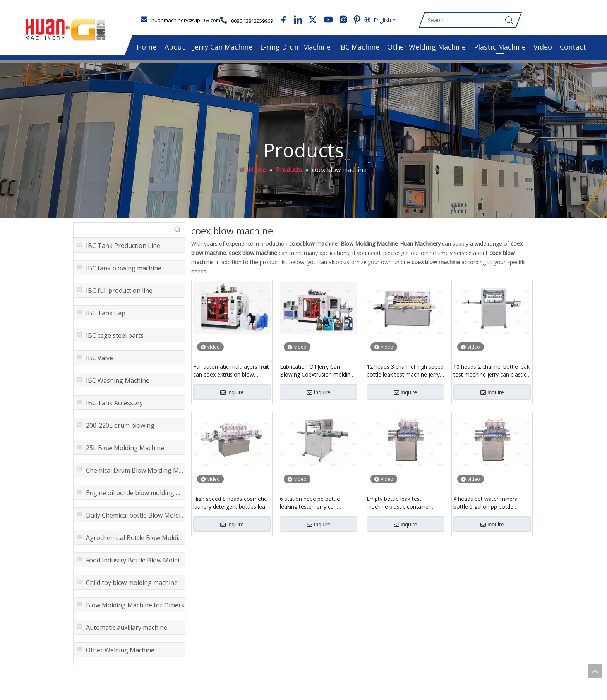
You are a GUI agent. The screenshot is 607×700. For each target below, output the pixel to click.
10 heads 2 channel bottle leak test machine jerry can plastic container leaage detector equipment (491, 371)
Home (147, 47)
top (595, 671)
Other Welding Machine (426, 47)
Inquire (232, 392)
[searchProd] (122, 230)
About (175, 47)
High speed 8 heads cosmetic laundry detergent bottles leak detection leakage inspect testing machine (231, 503)
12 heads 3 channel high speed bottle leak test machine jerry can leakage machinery (405, 371)
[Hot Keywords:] (178, 230)
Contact (573, 47)
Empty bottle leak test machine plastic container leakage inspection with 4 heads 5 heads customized (400, 503)
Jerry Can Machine (223, 47)
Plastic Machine (500, 47)
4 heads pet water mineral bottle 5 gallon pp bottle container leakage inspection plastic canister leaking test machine (489, 503)
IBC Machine (359, 47)
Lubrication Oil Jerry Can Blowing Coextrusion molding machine (317, 371)
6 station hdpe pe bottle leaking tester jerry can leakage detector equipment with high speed (315, 503)
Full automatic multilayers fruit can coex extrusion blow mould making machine (231, 371)
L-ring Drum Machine (295, 47)
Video (543, 47)
